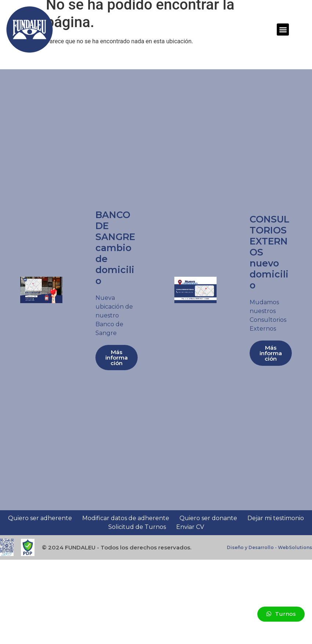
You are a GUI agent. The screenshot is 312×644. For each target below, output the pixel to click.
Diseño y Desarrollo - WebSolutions (269, 547)
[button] (283, 30)
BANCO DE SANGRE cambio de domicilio (115, 248)
